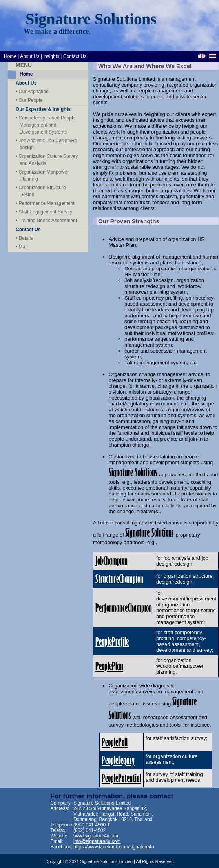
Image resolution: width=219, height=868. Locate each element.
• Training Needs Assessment (46, 221)
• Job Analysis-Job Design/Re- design (47, 144)
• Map (22, 247)
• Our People (29, 100)
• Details (24, 238)
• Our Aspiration (32, 92)
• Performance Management (45, 203)
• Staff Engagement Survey (44, 212)
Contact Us (75, 56)
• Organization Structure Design (41, 191)
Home (10, 56)
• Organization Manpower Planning (42, 175)
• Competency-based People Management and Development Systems (46, 125)
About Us (30, 56)
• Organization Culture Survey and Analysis (47, 160)
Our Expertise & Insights (43, 109)
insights (51, 56)
